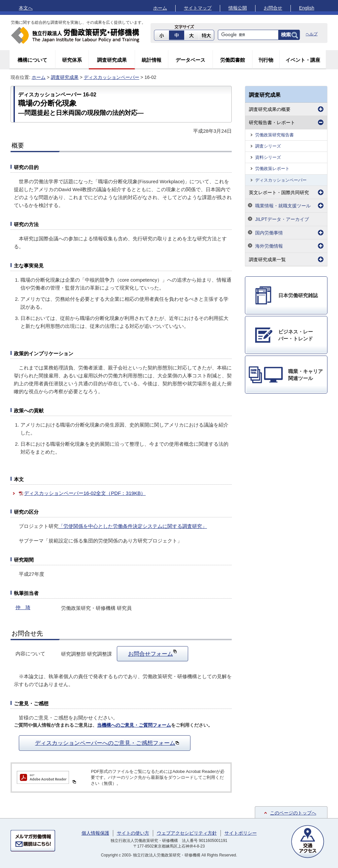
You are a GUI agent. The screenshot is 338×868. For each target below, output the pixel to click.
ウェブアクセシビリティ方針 (187, 833)
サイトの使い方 (133, 833)
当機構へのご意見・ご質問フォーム (134, 725)
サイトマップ (198, 8)
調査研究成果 (112, 60)
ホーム (160, 8)
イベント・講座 (303, 60)
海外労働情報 (269, 246)
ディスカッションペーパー (112, 77)
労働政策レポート (272, 169)
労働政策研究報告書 (274, 135)
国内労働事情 (269, 233)
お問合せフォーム (152, 653)
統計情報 (152, 60)
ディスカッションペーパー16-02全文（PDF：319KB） (85, 493)
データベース (190, 60)
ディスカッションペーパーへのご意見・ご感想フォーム (107, 743)
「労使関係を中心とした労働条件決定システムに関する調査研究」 (133, 526)
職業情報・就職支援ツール (283, 206)
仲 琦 (23, 607)
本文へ (26, 8)
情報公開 (238, 8)
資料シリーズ (268, 157)
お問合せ (273, 8)
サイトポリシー (241, 833)
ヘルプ (312, 34)
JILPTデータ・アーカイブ (282, 219)
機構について (32, 60)
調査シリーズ (268, 146)
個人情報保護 (95, 833)
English (307, 8)
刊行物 (266, 60)
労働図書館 (233, 60)
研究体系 (72, 60)
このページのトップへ (293, 813)
